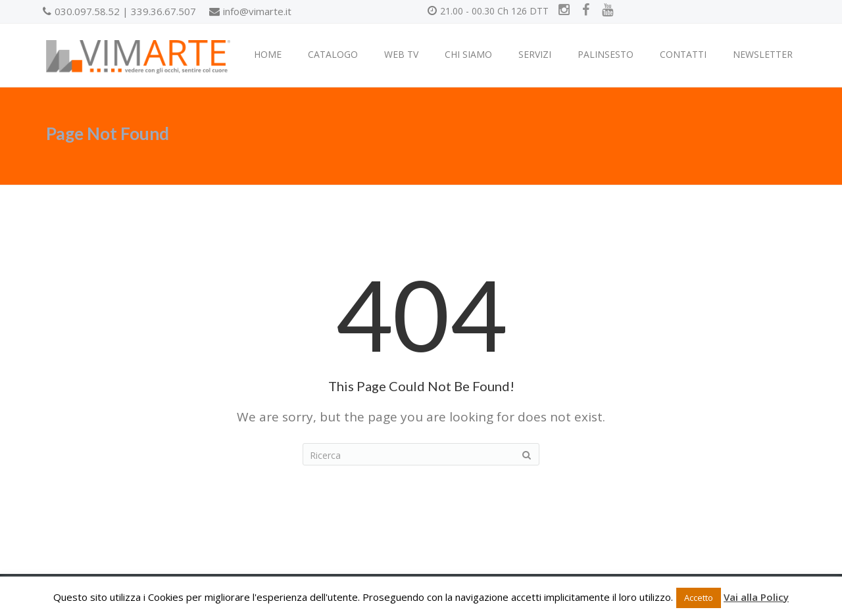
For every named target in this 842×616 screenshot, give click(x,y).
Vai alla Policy (756, 597)
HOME (268, 54)
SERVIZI (535, 54)
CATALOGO (333, 54)
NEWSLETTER (763, 54)
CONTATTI (683, 54)
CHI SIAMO (468, 54)
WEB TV (401, 54)
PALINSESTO (606, 54)
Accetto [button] (699, 598)
